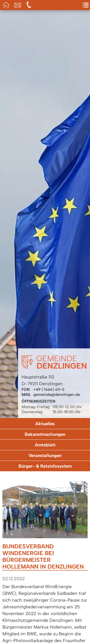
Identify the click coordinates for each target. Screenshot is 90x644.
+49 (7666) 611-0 (49, 389)
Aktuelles (45, 424)
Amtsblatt (45, 445)
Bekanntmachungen (45, 434)
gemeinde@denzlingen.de (57, 395)
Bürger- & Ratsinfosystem (45, 466)
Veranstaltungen (45, 455)
